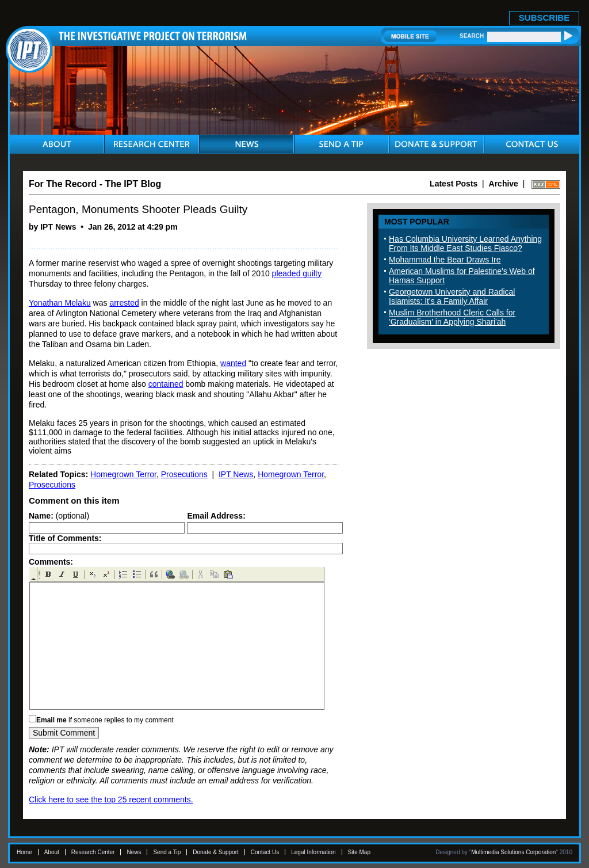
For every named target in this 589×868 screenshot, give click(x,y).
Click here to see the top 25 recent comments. (111, 800)
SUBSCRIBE (544, 18)
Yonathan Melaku (60, 303)
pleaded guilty (297, 273)
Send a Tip (167, 852)
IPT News (236, 474)
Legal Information (313, 852)
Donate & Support (216, 852)
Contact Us (265, 852)
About (52, 852)
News (134, 852)
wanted (233, 363)
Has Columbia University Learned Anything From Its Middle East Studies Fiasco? (465, 243)
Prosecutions (184, 474)
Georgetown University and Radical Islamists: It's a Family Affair (452, 296)
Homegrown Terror (123, 474)
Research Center (93, 852)
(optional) (59, 516)
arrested (124, 303)
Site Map (359, 852)
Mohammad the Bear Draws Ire (445, 260)
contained (166, 384)
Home (24, 852)
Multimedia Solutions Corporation (513, 852)
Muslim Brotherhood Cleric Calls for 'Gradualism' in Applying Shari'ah (452, 317)
